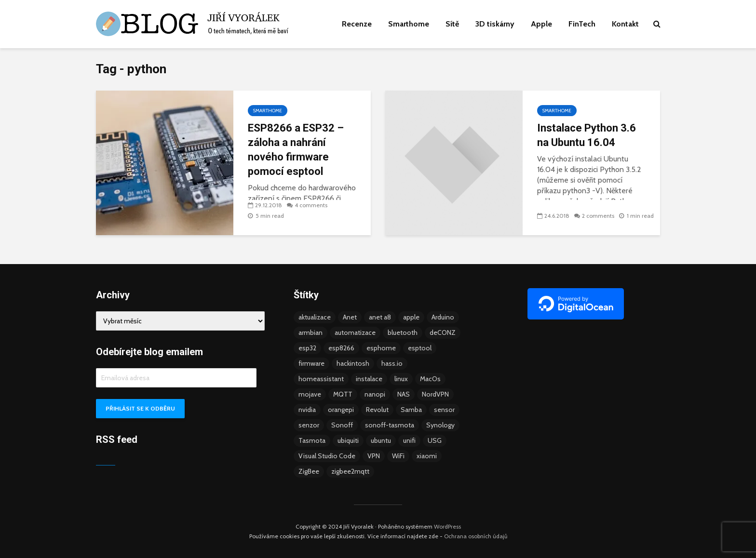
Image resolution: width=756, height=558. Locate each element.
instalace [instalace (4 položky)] (369, 379)
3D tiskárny (495, 24)
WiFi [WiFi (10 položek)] (398, 456)
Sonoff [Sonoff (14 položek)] (342, 425)
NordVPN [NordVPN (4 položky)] (435, 394)
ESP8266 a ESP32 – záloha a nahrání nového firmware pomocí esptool (296, 150)
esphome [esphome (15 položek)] (381, 348)
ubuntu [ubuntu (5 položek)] (381, 440)
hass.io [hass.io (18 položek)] (392, 363)
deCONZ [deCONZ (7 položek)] (443, 332)
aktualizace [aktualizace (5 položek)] (315, 317)
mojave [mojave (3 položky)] (310, 394)
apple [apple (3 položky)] (411, 317)
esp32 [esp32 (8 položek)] (307, 348)
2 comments (598, 216)
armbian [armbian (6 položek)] (310, 332)
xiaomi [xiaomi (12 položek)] (427, 456)
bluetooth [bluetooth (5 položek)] (403, 332)
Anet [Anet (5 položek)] (350, 317)
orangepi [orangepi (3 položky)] (341, 410)
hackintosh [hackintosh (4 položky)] (353, 363)
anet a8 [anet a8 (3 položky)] (380, 317)
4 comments (311, 205)
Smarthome (409, 24)
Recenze (357, 24)
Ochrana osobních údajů (476, 536)
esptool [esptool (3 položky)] (420, 348)
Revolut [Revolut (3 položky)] (377, 410)
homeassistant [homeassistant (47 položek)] (321, 379)
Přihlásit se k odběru (140, 408)
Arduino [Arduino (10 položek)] (443, 317)
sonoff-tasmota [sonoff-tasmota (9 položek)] (390, 425)
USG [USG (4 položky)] (435, 440)
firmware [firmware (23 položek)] (311, 363)
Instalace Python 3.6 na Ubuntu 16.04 (587, 135)
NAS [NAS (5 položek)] (404, 394)
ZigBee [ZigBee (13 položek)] (309, 471)
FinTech (582, 24)
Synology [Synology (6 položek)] (440, 425)
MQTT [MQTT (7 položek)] (343, 394)
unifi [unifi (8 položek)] (409, 440)
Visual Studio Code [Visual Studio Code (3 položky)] (327, 456)
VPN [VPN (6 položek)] (374, 456)
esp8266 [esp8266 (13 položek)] (341, 348)
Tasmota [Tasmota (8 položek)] (312, 440)
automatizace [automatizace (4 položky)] (355, 332)
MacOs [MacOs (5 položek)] (430, 379)
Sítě (452, 24)
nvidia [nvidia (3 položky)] (307, 410)
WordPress (447, 526)
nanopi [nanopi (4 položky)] (375, 394)
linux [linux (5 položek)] (401, 379)
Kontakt (625, 24)
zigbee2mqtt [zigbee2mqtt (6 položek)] (350, 471)
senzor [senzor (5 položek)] (309, 425)
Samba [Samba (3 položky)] (411, 410)
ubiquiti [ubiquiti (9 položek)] (348, 440)
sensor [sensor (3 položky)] (444, 410)
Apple (541, 24)
